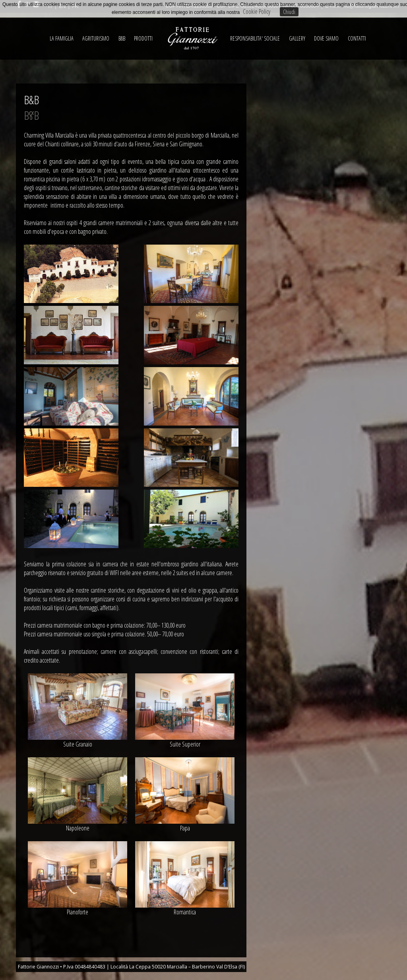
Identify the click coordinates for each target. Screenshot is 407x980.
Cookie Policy (257, 12)
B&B (122, 38)
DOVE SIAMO (326, 38)
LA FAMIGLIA (62, 38)
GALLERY (297, 38)
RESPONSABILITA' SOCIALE (255, 38)
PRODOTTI (143, 38)
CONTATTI (357, 38)
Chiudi (289, 12)
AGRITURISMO (96, 38)
